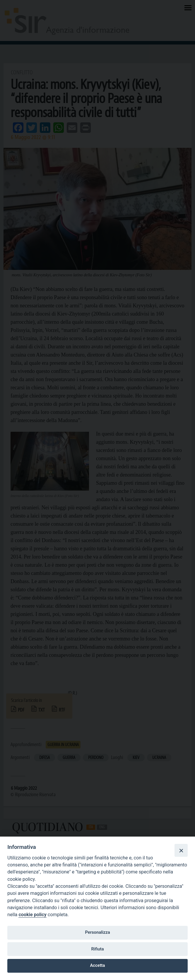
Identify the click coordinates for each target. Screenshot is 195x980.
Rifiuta (97, 949)
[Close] (181, 850)
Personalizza (97, 932)
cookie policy (32, 915)
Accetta (98, 965)
